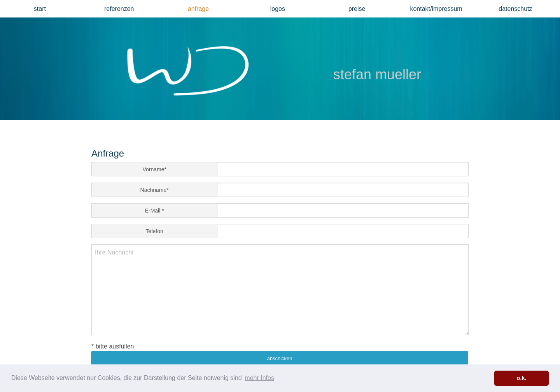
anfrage (198, 9)
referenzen (119, 9)
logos (278, 9)
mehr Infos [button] (259, 378)
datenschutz (515, 9)
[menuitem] (40, 9)
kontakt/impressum (436, 9)
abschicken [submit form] (279, 358)
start (40, 9)
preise (357, 9)
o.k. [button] (522, 378)
